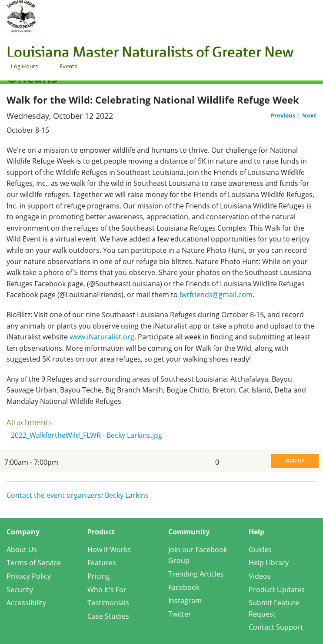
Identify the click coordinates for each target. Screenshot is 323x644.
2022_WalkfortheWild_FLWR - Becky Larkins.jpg (87, 435)
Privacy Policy (29, 576)
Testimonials (108, 603)
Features (102, 563)
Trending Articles (196, 574)
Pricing (99, 576)
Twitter (180, 614)
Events (68, 66)
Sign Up (295, 461)
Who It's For (107, 590)
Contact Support (276, 627)
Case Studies (108, 616)
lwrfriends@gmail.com (216, 295)
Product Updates (277, 590)
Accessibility (26, 603)
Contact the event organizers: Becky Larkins (78, 495)
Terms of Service (34, 563)
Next (309, 115)
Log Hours (24, 66)
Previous (284, 115)
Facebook (184, 587)
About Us (22, 550)
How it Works (109, 550)
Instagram (185, 600)
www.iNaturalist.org (102, 337)
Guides (260, 550)
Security (20, 590)
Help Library (269, 563)
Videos (260, 576)
